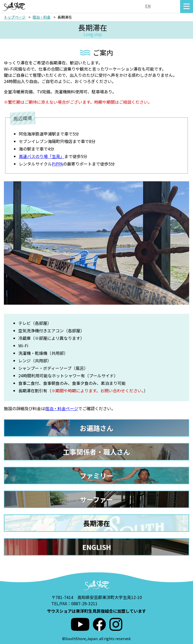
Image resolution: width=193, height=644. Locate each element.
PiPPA (57, 164)
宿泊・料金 (42, 17)
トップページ (15, 17)
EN (148, 6)
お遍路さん (96, 428)
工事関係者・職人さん (96, 452)
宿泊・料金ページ (62, 408)
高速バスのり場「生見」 (42, 156)
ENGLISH (97, 547)
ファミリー (96, 475)
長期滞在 (96, 523)
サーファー (96, 499)
